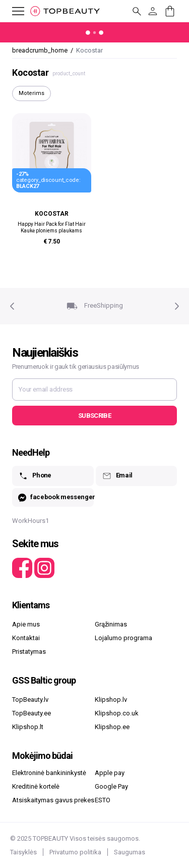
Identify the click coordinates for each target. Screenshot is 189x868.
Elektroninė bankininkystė (49, 773)
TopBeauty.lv (30, 700)
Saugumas (130, 852)
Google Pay (111, 786)
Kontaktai (26, 638)
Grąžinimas (111, 624)
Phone (35, 476)
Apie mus (26, 624)
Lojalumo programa (123, 638)
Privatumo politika (75, 852)
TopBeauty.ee (31, 713)
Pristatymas (29, 652)
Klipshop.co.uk (117, 713)
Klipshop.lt (28, 727)
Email (117, 476)
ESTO (103, 800)
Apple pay (110, 773)
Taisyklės (23, 852)
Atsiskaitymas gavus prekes (53, 800)
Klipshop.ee (112, 727)
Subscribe (94, 416)
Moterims (31, 93)
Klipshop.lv (111, 700)
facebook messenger (56, 497)
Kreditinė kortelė (36, 786)
